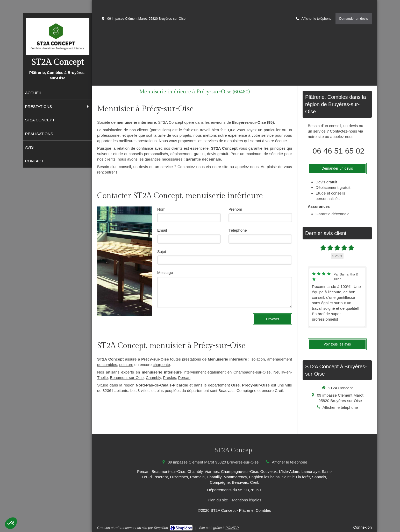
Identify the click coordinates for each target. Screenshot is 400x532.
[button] (11, 523)
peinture (126, 365)
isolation (258, 359)
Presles (169, 378)
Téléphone (238, 230)
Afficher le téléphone (317, 19)
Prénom (235, 209)
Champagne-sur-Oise (252, 372)
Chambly (153, 378)
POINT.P (232, 528)
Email (162, 230)
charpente (161, 365)
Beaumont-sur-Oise (127, 378)
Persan (184, 378)
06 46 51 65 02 (339, 151)
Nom (161, 209)
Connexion (362, 527)
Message (165, 272)
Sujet (162, 251)
